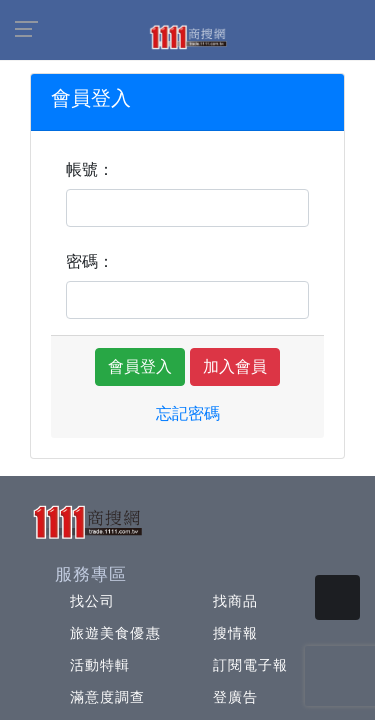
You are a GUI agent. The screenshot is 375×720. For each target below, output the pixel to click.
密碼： (90, 261)
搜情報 (235, 633)
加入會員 (235, 366)
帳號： (90, 169)
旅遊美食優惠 (115, 633)
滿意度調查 (108, 697)
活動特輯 (100, 665)
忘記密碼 (188, 413)
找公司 (92, 601)
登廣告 (235, 697)
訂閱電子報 (251, 665)
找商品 (235, 601)
